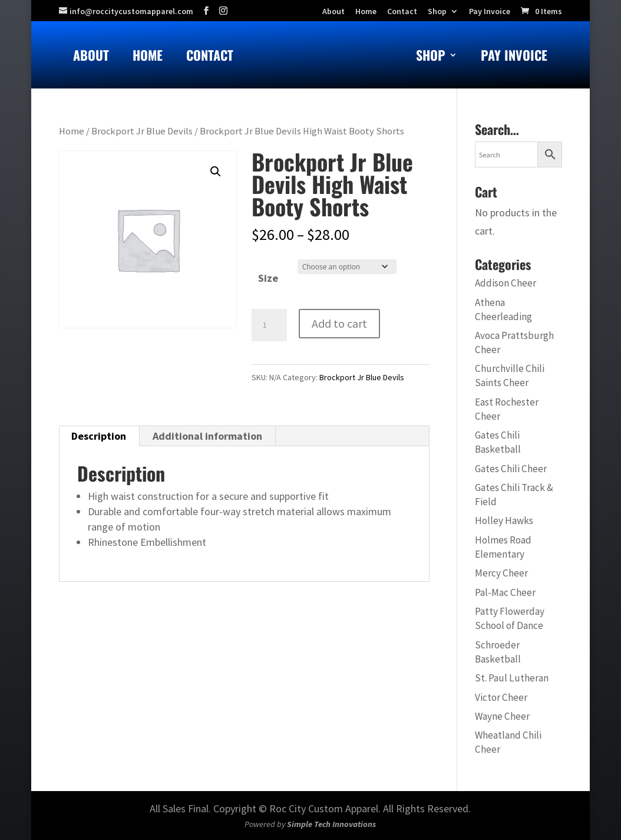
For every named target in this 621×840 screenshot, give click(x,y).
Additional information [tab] (207, 436)
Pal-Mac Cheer (505, 592)
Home (148, 57)
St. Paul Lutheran (512, 678)
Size (268, 278)
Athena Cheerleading (503, 309)
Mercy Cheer (501, 573)
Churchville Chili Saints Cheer (510, 375)
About (91, 57)
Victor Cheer (501, 697)
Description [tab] (99, 436)
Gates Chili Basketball (498, 442)
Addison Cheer (506, 283)
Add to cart (339, 323)
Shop (437, 12)
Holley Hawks (504, 521)
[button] (216, 172)
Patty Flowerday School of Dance (510, 618)
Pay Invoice (490, 12)
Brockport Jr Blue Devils (142, 131)
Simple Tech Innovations (331, 824)
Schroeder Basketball (498, 652)
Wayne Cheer (502, 716)
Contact (210, 57)
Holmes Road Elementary (503, 547)
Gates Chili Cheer (511, 469)
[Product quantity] (269, 325)
